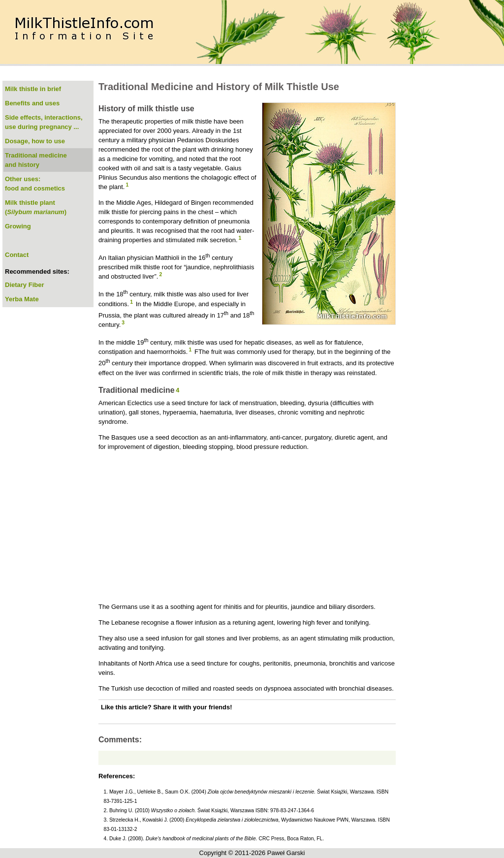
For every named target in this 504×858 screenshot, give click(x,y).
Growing (18, 226)
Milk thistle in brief (33, 89)
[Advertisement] (247, 527)
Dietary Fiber (24, 285)
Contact (17, 255)
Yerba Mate (22, 299)
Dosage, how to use (35, 141)
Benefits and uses (32, 103)
